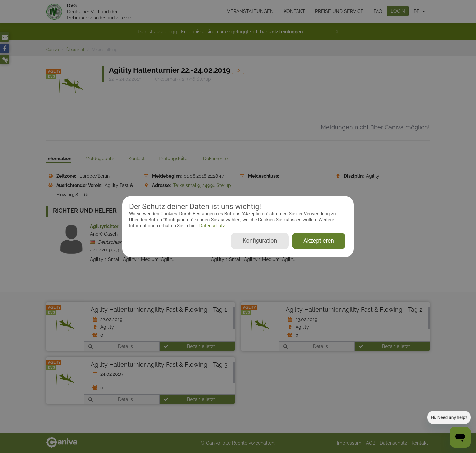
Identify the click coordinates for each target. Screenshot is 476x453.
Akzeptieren (319, 241)
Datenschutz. (212, 226)
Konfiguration (260, 241)
